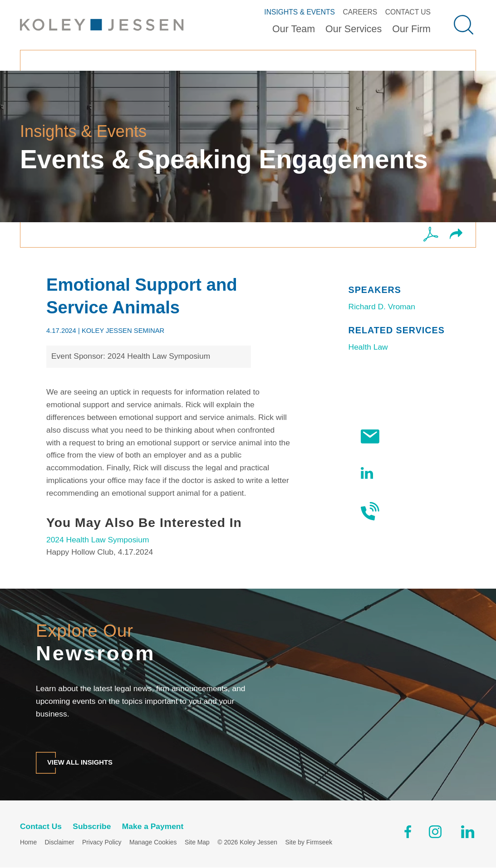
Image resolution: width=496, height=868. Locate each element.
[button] (456, 235)
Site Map (197, 843)
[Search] (464, 25)
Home (28, 843)
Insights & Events (300, 12)
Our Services (354, 29)
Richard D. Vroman (382, 307)
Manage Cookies (153, 843)
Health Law (368, 347)
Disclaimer (60, 843)
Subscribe (392, 437)
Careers (360, 12)
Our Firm (411, 29)
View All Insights (80, 762)
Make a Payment (153, 826)
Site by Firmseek (309, 843)
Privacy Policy (102, 843)
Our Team (294, 29)
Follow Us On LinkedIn (395, 473)
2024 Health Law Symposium (98, 540)
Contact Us (408, 12)
